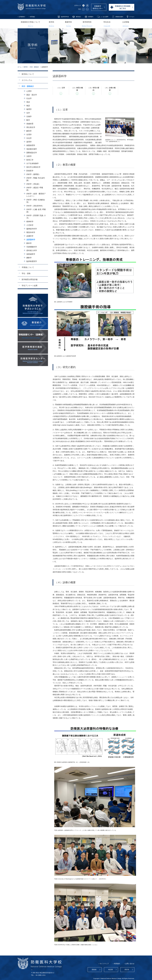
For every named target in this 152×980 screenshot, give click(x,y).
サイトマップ (104, 964)
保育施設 (32, 17)
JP (83, 9)
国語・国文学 (32, 95)
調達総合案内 (119, 17)
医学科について (28, 74)
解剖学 (29, 131)
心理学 (29, 91)
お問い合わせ (130, 964)
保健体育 (30, 124)
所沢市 (127, 970)
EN (87, 9)
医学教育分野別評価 (30, 279)
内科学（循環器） (33, 174)
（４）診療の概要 (110, 89)
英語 (28, 102)
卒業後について (28, 267)
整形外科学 (31, 232)
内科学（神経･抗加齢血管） (36, 201)
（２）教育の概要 (77, 89)
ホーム (20, 67)
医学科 (26, 67)
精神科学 (30, 222)
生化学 (29, 138)
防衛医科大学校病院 (122, 7)
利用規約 (117, 964)
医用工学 (30, 160)
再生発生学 (31, 127)
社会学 (29, 98)
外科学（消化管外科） (35, 206)
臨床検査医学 (32, 261)
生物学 (29, 116)
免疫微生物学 (32, 149)
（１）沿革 (61, 88)
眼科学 (29, 243)
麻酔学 (29, 258)
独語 (28, 106)
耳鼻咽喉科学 (32, 247)
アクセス (132, 17)
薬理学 (29, 142)
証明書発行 (22, 17)
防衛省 (94, 970)
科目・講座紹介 (35, 67)
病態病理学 (31, 145)
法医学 (29, 156)
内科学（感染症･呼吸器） (35, 189)
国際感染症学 (32, 153)
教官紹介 (79, 17)
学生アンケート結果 (30, 286)
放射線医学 (31, 254)
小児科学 (30, 225)
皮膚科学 (30, 236)
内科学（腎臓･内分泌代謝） (36, 179)
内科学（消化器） (33, 184)
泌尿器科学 (31, 240)
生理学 (29, 135)
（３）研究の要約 (94, 89)
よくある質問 (104, 17)
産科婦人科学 (32, 250)
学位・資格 (26, 273)
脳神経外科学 (32, 229)
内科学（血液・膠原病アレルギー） (36, 195)
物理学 (29, 109)
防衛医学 (30, 171)
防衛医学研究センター (99, 7)
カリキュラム (27, 80)
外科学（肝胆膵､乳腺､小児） (36, 217)
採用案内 (91, 17)
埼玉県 (110, 970)
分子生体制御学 (33, 163)
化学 (28, 113)
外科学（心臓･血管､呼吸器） (36, 211)
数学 (28, 120)
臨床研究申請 (65, 17)
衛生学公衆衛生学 (33, 167)
